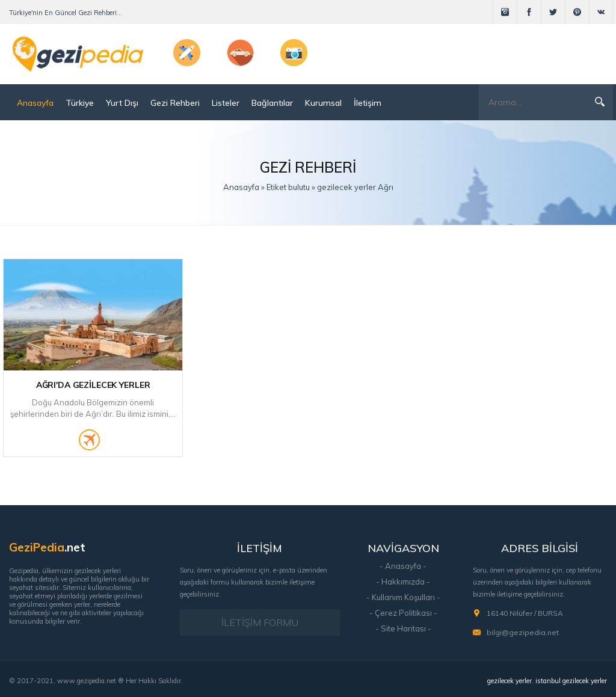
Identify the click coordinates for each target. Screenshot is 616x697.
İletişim (368, 103)
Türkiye (80, 103)
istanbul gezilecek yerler (571, 681)
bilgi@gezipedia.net (523, 632)
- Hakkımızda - (403, 582)
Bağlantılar (272, 103)
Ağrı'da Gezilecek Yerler (93, 385)
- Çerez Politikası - (403, 613)
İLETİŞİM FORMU (260, 622)
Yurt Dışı (122, 103)
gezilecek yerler (510, 681)
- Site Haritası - (403, 628)
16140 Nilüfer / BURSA (525, 613)
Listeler (226, 103)
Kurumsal (323, 103)
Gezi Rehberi (175, 103)
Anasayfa (35, 103)
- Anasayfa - (403, 566)
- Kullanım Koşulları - (403, 597)
